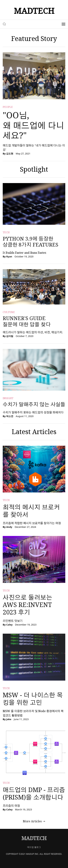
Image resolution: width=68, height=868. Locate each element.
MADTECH (34, 11)
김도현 (10, 154)
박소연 (10, 416)
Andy (9, 527)
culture (9, 312)
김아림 (10, 336)
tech (6, 232)
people (8, 107)
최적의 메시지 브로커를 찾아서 (31, 511)
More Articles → (34, 821)
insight (8, 398)
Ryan (9, 256)
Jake (9, 719)
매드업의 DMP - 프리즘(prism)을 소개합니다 (34, 793)
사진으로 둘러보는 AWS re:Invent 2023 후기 (27, 605)
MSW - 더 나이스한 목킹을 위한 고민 (33, 699)
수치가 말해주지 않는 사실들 (34, 404)
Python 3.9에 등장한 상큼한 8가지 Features (30, 242)
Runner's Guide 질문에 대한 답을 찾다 (27, 321)
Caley (9, 625)
